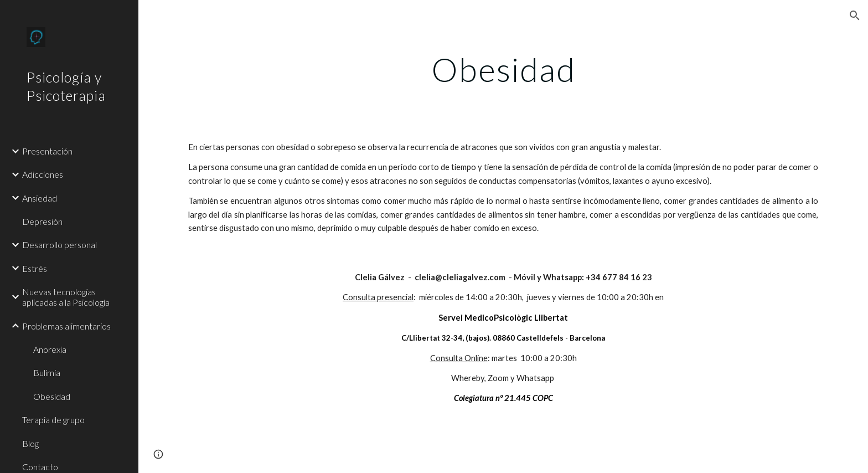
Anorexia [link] (50, 349)
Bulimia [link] (47, 372)
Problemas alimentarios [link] (66, 326)
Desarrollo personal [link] (60, 245)
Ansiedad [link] (40, 198)
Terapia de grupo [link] (53, 420)
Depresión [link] (42, 221)
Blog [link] (30, 443)
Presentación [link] (47, 151)
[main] (503, 69)
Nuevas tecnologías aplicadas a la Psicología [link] (66, 297)
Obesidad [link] (52, 396)
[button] (855, 16)
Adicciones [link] (43, 174)
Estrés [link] (35, 268)
